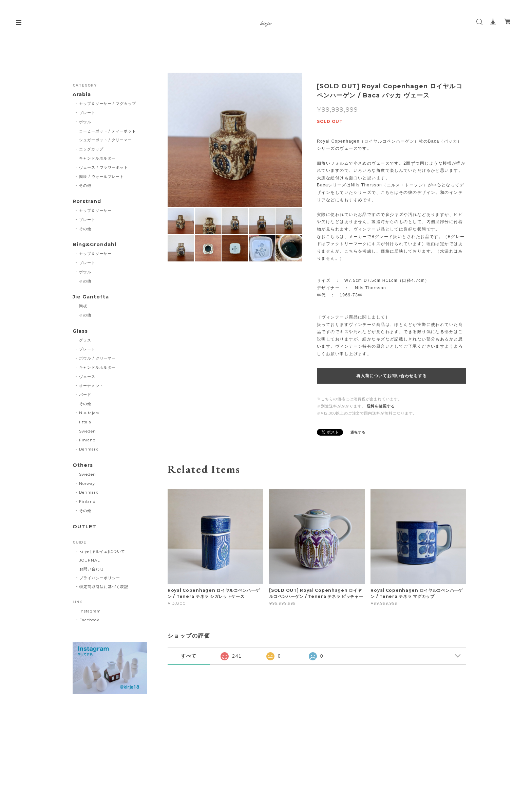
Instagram (90, 611)
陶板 (83, 306)
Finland (87, 440)
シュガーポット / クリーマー (106, 140)
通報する (358, 432)
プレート (87, 113)
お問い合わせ (92, 569)
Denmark (89, 449)
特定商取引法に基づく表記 (104, 587)
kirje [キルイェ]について (102, 551)
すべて (189, 656)
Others (83, 465)
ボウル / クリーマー (98, 358)
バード (85, 395)
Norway (87, 483)
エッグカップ (91, 149)
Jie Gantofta (91, 297)
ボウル (85, 122)
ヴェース (87, 377)
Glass (80, 331)
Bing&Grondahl (94, 245)
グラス (85, 340)
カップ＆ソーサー (95, 211)
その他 (85, 185)
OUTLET (84, 527)
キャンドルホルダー (97, 158)
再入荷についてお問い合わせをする (391, 376)
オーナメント (91, 386)
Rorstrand (87, 202)
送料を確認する (381, 406)
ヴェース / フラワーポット (103, 167)
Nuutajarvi (90, 413)
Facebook (89, 620)
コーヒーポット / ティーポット (108, 131)
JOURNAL (90, 560)
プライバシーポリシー (100, 578)
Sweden (88, 431)
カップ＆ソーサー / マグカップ (108, 104)
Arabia (82, 95)
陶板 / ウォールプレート (101, 177)
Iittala (85, 422)
